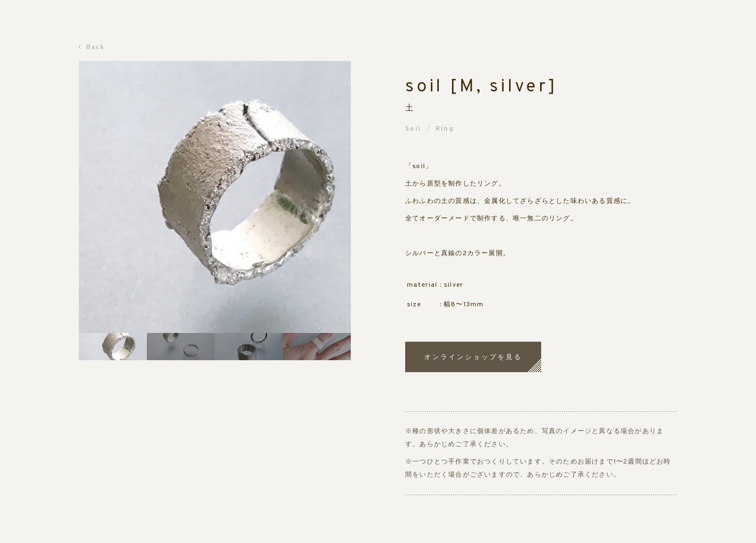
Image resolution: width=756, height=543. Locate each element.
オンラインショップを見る (473, 357)
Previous (71, 347)
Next (359, 347)
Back (95, 47)
